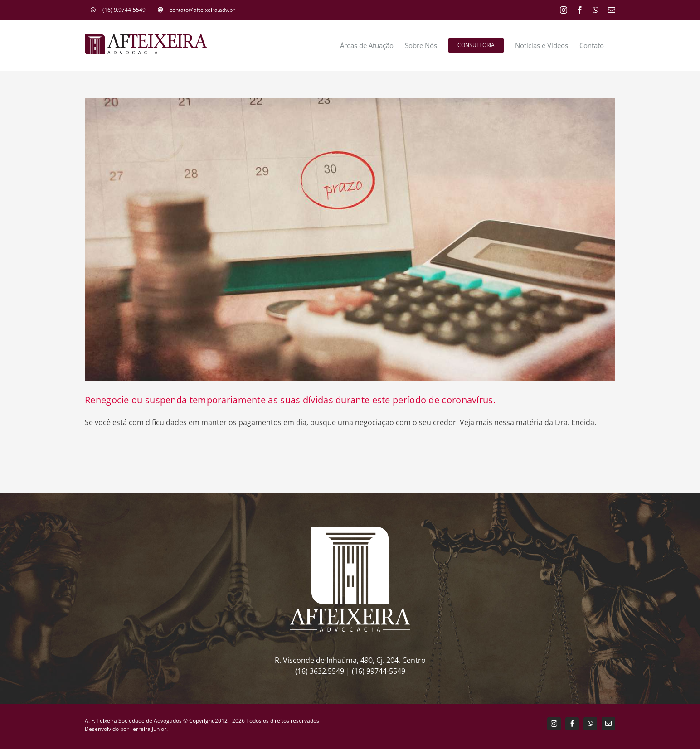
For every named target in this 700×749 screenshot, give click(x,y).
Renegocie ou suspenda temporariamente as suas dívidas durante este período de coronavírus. (290, 400)
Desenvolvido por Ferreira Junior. (126, 729)
